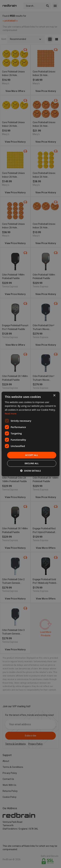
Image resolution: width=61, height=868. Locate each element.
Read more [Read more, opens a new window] (10, 413)
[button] (30, 471)
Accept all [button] (32, 455)
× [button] (54, 396)
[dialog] (30, 434)
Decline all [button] (32, 463)
